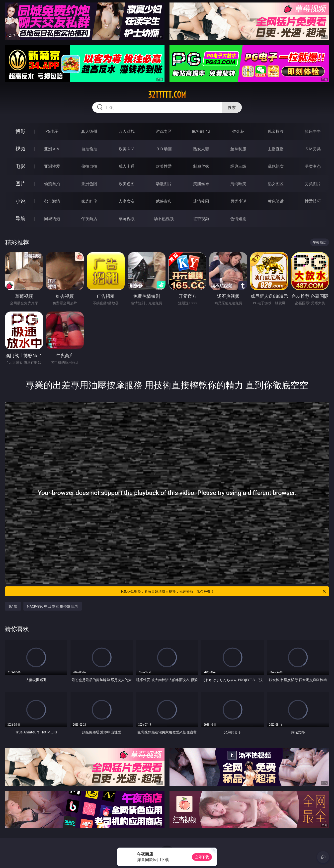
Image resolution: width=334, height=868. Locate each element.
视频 (20, 149)
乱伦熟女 (276, 166)
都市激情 (52, 201)
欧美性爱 (164, 166)
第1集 (13, 606)
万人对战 (127, 131)
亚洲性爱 (52, 166)
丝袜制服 (238, 149)
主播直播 (276, 149)
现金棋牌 (276, 131)
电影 (20, 166)
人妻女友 (127, 201)
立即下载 (202, 857)
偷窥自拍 (52, 184)
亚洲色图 (89, 184)
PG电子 (52, 131)
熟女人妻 (201, 149)
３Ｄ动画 (164, 149)
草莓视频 (127, 219)
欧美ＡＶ (127, 149)
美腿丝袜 (201, 184)
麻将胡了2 (201, 131)
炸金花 (238, 131)
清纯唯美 (238, 184)
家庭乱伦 (89, 201)
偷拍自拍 (89, 166)
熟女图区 (276, 184)
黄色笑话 (276, 201)
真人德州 (89, 131)
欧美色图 (127, 184)
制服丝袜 (201, 166)
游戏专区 (164, 131)
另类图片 (313, 184)
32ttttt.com (167, 95)
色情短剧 (238, 219)
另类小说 (238, 201)
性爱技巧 (313, 201)
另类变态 (313, 166)
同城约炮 (52, 219)
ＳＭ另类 (313, 149)
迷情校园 (201, 201)
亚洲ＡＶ (52, 149)
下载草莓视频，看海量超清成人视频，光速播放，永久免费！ (223, 591)
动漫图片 (164, 184)
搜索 (232, 107)
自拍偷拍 (89, 149)
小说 (20, 201)
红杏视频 (201, 219)
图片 (20, 184)
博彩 (20, 131)
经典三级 (238, 166)
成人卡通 (127, 166)
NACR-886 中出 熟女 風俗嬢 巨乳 (53, 606)
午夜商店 (89, 219)
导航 (20, 218)
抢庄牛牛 (313, 131)
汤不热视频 (164, 219)
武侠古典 (164, 201)
